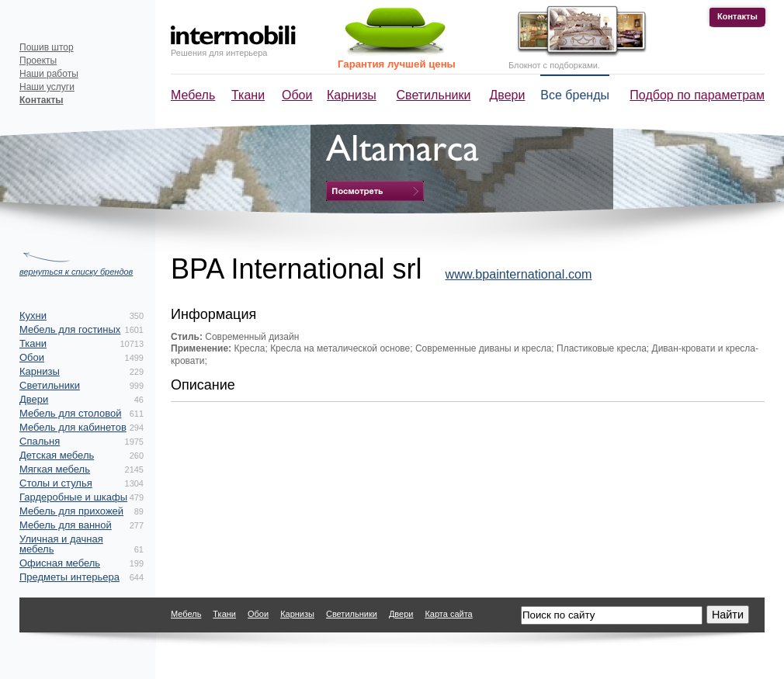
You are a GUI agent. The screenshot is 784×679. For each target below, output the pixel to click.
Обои (297, 95)
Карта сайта (448, 614)
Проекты (38, 61)
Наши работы (49, 74)
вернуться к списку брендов (76, 272)
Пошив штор (47, 47)
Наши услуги (47, 87)
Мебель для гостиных (70, 329)
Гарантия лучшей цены (397, 64)
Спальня (40, 441)
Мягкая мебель (55, 469)
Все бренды (575, 95)
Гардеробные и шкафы (73, 497)
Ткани (248, 95)
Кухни (33, 315)
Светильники (434, 95)
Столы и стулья (56, 483)
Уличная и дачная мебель (61, 544)
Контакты (737, 16)
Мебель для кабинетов (73, 427)
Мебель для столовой (70, 413)
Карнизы (352, 95)
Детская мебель (57, 455)
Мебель (193, 95)
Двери (508, 95)
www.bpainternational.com (519, 274)
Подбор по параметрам (697, 95)
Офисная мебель (60, 563)
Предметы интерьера (69, 577)
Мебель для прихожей (71, 511)
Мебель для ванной (66, 525)
